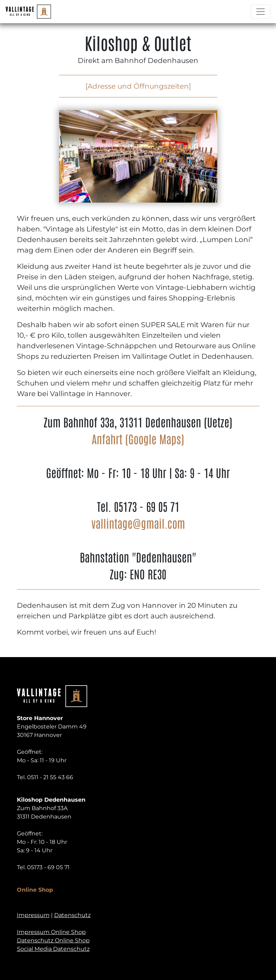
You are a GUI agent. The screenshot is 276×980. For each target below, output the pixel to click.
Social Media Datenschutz (53, 949)
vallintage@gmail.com (138, 523)
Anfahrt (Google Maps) (138, 438)
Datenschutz (72, 915)
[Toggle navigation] (261, 12)
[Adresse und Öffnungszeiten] (138, 86)
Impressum (33, 915)
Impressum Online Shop (51, 932)
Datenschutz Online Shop (53, 940)
